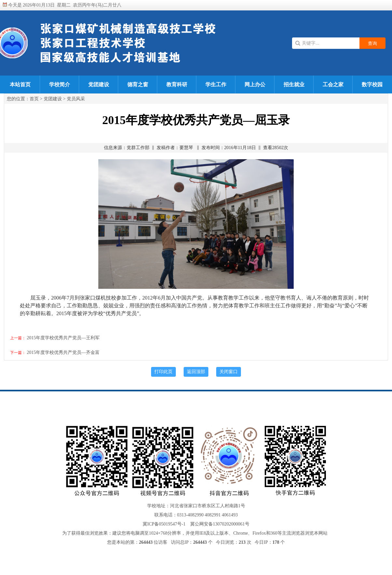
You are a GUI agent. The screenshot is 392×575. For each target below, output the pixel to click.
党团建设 (99, 84)
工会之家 (333, 84)
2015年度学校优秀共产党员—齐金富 (63, 352)
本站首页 (20, 84)
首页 (34, 99)
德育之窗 (138, 84)
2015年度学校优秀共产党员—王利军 (63, 338)
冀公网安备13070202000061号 (220, 524)
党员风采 (76, 99)
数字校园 (372, 84)
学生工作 (216, 84)
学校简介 (60, 84)
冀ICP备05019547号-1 (164, 524)
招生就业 (294, 84)
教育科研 (177, 84)
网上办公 (255, 84)
